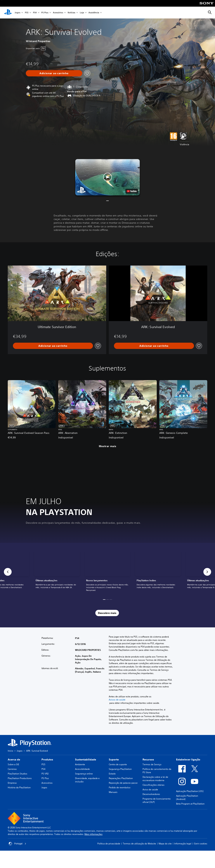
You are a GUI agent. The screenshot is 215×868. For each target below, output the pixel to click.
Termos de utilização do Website (139, 844)
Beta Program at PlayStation (190, 804)
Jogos (18, 13)
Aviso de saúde (150, 789)
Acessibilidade (82, 769)
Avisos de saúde (117, 700)
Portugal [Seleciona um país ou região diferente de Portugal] (17, 844)
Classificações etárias (154, 785)
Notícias (71, 13)
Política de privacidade (109, 844)
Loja (82, 13)
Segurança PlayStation (120, 769)
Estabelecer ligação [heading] (188, 759)
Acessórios (58, 13)
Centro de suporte (118, 764)
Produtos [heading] (47, 759)
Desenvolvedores (151, 794)
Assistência (94, 13)
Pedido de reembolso (120, 787)
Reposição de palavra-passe (123, 783)
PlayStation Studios (18, 774)
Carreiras (12, 769)
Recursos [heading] (148, 759)
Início (10, 751)
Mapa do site (165, 844)
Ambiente (80, 764)
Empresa (12, 783)
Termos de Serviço (152, 764)
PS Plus (45, 13)
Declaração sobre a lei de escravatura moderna (155, 779)
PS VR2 (45, 774)
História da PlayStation (19, 787)
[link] (107, 572)
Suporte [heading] (114, 759)
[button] (107, 177)
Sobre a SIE (13, 764)
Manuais (113, 792)
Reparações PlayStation (121, 778)
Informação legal (183, 844)
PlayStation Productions (20, 778)
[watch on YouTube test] (132, 191)
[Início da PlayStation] (8, 13)
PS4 (35, 13)
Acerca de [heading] (14, 759)
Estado (112, 774)
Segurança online (84, 774)
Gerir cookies (201, 844)
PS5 (27, 13)
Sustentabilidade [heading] (86, 759)
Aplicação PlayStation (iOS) (190, 791)
